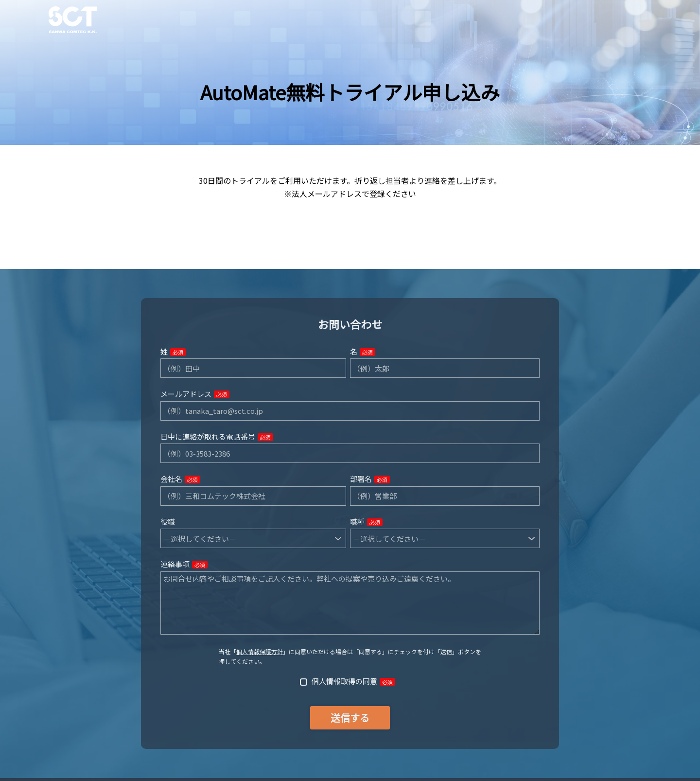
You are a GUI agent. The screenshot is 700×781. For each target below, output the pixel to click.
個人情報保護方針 (260, 651)
